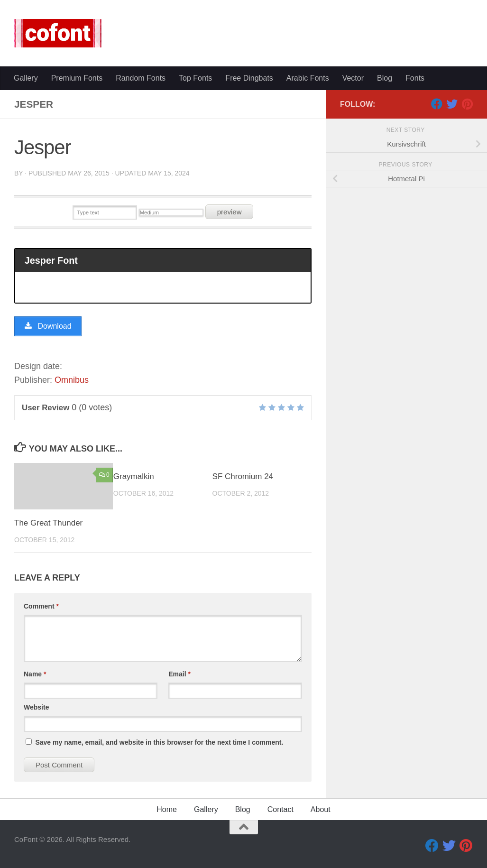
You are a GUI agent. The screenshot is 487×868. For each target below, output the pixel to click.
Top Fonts (195, 78)
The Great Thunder (48, 523)
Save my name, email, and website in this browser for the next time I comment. (159, 742)
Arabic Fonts (308, 78)
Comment (41, 606)
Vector (353, 78)
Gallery (26, 78)
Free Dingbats (249, 78)
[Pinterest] (467, 104)
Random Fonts (141, 78)
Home (167, 809)
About (321, 809)
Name (35, 674)
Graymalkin (134, 476)
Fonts (415, 78)
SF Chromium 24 (243, 476)
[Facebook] (437, 104)
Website (36, 707)
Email (179, 674)
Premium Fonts (77, 78)
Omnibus (72, 380)
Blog (385, 78)
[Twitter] (452, 104)
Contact (280, 809)
